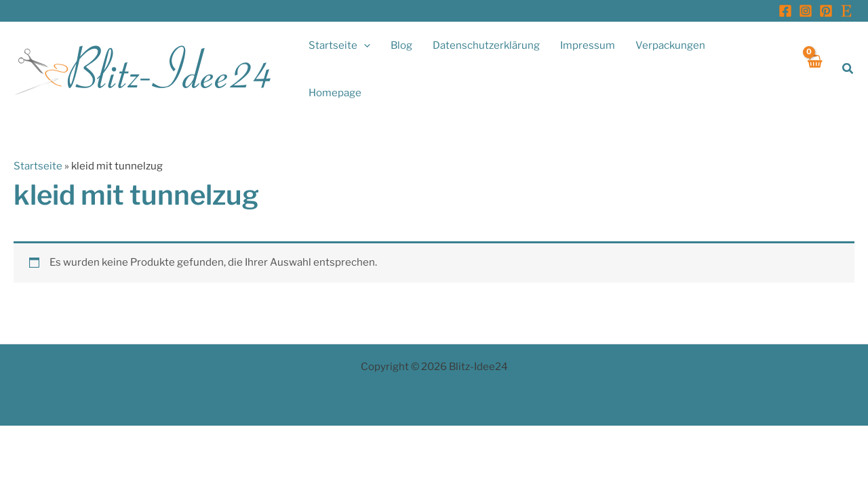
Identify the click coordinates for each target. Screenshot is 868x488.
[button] (848, 69)
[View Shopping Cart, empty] (815, 69)
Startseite (38, 166)
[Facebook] (785, 11)
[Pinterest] (826, 11)
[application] (364, 45)
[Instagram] (806, 11)
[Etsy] (846, 11)
